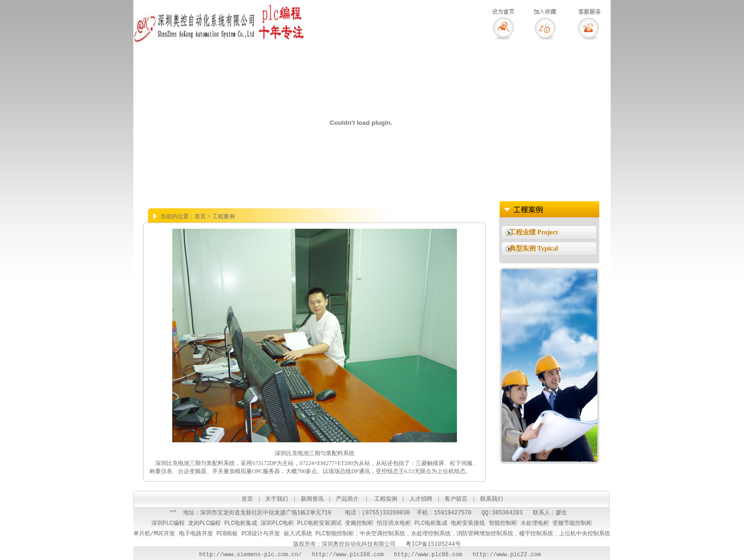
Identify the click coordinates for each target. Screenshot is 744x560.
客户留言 (457, 499)
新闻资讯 (312, 499)
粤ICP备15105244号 (433, 544)
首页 (247, 499)
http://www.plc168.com (343, 555)
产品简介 (347, 499)
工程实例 (386, 499)
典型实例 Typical (534, 248)
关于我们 (277, 499)
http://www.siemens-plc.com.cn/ (251, 555)
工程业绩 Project (534, 232)
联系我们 (492, 499)
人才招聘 (421, 499)
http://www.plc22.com (508, 555)
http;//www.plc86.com (428, 555)
